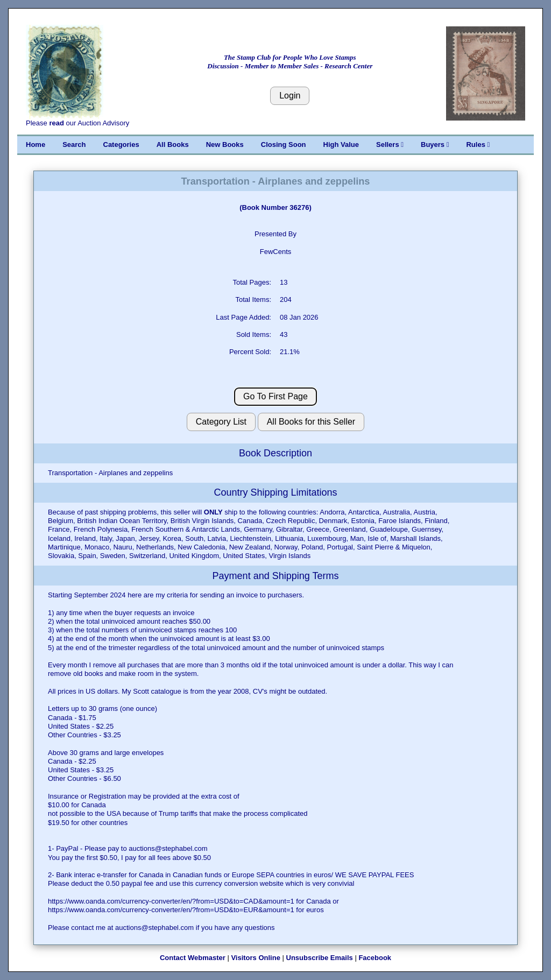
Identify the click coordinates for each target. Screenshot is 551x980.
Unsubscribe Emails (320, 958)
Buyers (435, 144)
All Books (173, 144)
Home (36, 144)
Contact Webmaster (193, 958)
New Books (225, 144)
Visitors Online (256, 958)
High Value (341, 144)
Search (74, 144)
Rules (478, 144)
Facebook (375, 958)
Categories (121, 144)
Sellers (390, 144)
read (56, 123)
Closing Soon (284, 144)
